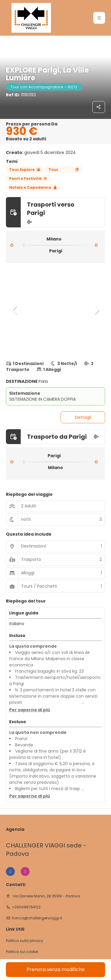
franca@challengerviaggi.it (37, 918)
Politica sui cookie (22, 952)
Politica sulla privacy (25, 941)
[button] (15, 310)
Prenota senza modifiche (56, 969)
